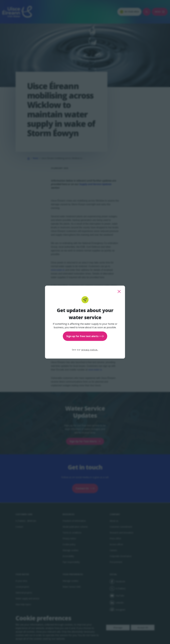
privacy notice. (90, 350)
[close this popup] (119, 291)
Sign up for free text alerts (85, 336)
